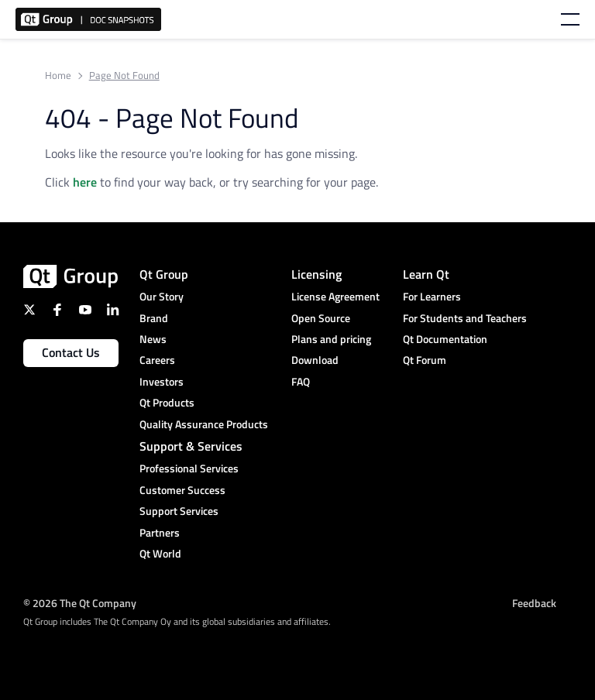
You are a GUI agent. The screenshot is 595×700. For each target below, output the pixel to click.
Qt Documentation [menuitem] (445, 339)
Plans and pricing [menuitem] (331, 339)
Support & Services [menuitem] (191, 446)
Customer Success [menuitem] (182, 490)
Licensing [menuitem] (316, 274)
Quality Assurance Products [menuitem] (204, 424)
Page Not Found (124, 75)
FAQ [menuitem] (301, 381)
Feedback (534, 602)
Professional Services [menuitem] (189, 468)
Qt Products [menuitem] (167, 402)
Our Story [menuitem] (162, 296)
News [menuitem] (153, 339)
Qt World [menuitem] (160, 553)
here (85, 182)
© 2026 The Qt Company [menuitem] (80, 602)
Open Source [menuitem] (321, 318)
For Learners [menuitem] (432, 296)
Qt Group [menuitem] (164, 274)
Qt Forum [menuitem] (425, 360)
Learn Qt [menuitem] (426, 274)
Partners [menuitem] (160, 532)
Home (58, 75)
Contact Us (71, 352)
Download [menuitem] (315, 360)
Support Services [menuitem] (179, 511)
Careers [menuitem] (157, 360)
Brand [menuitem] (154, 318)
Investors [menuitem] (162, 381)
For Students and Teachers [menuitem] (465, 318)
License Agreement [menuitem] (335, 296)
